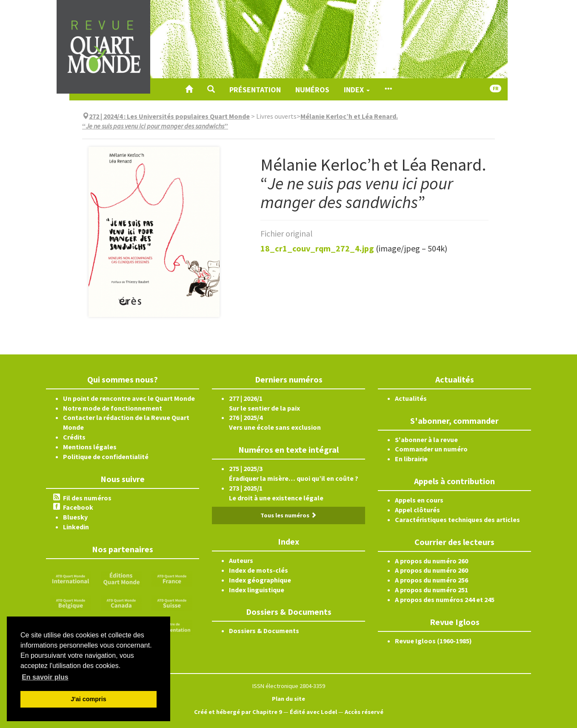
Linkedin (76, 527)
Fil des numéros (87, 498)
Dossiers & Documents (264, 631)
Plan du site (288, 699)
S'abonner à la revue (426, 440)
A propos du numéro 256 (431, 580)
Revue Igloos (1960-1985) (433, 641)
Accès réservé (364, 712)
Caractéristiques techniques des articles (457, 520)
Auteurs (241, 560)
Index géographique (260, 580)
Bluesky (75, 517)
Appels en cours (419, 500)
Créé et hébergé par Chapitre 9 (238, 712)
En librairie (411, 459)
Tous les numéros (288, 515)
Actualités (411, 398)
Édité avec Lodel (313, 712)
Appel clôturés (417, 510)
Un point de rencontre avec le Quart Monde (129, 398)
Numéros (312, 90)
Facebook (78, 507)
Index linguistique (257, 590)
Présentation (255, 90)
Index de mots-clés (259, 570)
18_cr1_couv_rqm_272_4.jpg (317, 248)
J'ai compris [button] (88, 699)
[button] (211, 89)
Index (357, 90)
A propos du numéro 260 (431, 561)
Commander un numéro (431, 449)
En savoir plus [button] (45, 677)
